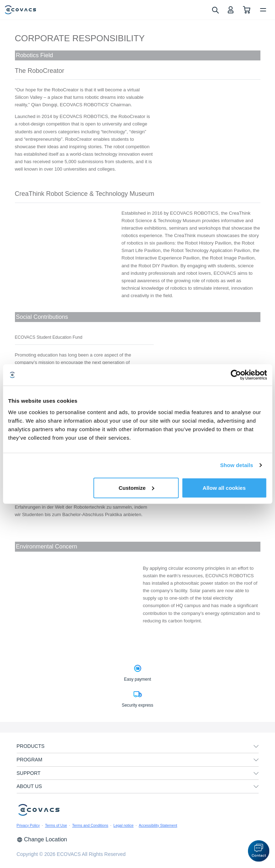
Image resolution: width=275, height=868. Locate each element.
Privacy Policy (28, 825)
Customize (136, 487)
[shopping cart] (247, 10)
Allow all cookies (224, 487)
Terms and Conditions (90, 825)
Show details (237, 465)
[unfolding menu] (256, 746)
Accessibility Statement (158, 825)
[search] (215, 10)
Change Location (42, 839)
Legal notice (124, 825)
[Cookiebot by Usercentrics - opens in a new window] (236, 375)
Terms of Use (56, 825)
